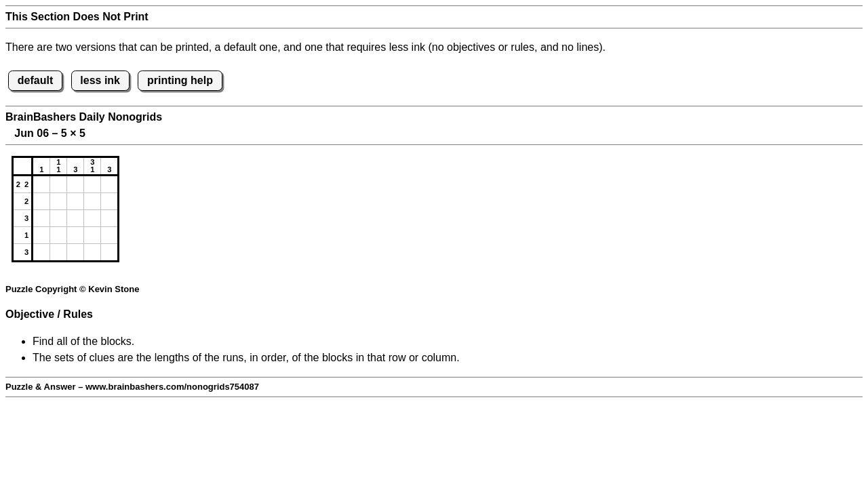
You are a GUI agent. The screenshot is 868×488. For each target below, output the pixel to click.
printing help (180, 80)
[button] (41, 184)
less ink (100, 80)
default (35, 80)
